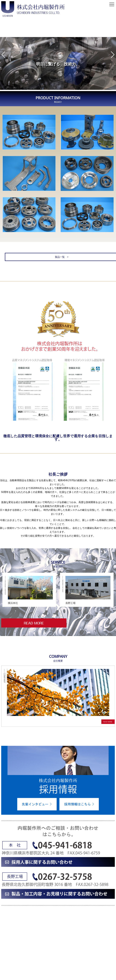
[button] (4, 55)
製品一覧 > (58, 255)
